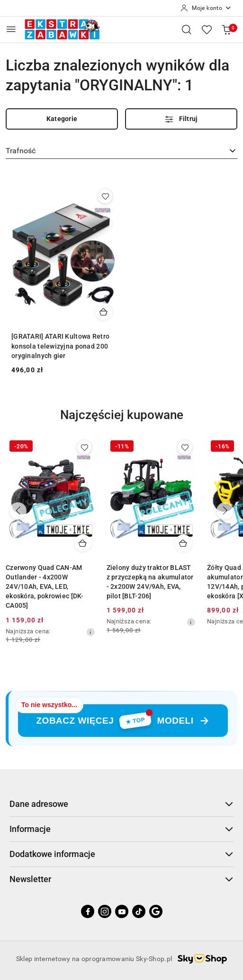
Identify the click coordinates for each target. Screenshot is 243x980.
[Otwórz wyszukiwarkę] (187, 29)
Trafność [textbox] (21, 151)
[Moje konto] (206, 8)
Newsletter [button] (121, 879)
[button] (122, 422)
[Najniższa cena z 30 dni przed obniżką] (90, 632)
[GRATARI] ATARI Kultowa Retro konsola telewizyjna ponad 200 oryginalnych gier (60, 346)
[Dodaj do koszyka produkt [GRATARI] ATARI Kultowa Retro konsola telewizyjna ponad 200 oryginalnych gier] (104, 312)
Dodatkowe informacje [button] (121, 854)
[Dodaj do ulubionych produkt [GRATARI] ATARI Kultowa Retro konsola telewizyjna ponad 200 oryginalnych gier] (105, 196)
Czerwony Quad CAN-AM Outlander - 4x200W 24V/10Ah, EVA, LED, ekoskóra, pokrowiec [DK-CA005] (45, 587)
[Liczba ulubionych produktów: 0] (207, 29)
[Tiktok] (139, 911)
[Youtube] (122, 911)
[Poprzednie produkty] (18, 511)
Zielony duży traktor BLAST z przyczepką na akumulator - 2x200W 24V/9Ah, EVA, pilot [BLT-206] (150, 582)
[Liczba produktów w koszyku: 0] (226, 29)
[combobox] (121, 151)
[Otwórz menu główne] (11, 29)
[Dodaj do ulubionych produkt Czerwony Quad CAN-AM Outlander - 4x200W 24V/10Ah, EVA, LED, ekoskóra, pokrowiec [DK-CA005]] (84, 447)
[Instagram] (105, 911)
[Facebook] (88, 911)
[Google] (156, 911)
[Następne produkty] (225, 511)
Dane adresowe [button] (121, 804)
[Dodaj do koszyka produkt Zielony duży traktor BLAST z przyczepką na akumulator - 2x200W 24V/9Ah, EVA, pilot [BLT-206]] (183, 543)
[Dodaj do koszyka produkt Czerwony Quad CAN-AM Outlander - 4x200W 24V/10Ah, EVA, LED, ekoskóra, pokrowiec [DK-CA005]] (83, 543)
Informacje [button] (121, 829)
